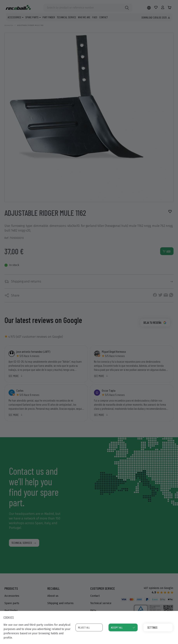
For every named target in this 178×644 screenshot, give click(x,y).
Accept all (117, 627)
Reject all (84, 627)
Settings (152, 627)
